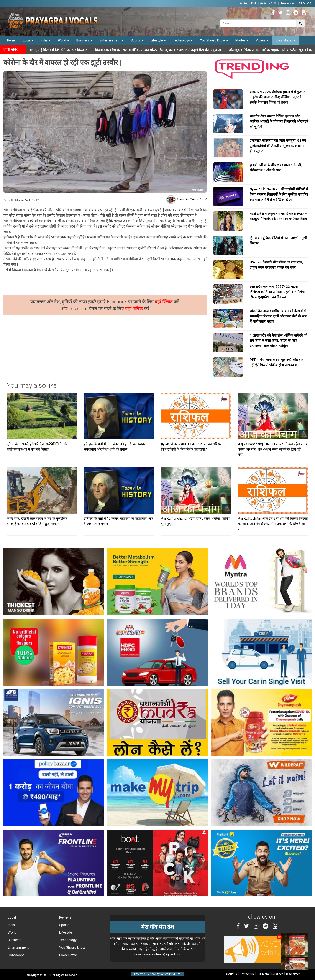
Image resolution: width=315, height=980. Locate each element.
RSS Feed (277, 974)
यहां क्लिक (164, 302)
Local (28, 40)
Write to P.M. (248, 3)
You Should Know (214, 40)
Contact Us (247, 974)
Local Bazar (286, 40)
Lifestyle (158, 40)
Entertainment (111, 40)
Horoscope (16, 955)
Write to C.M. (268, 3)
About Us (231, 974)
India (46, 40)
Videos (262, 40)
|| (166, 50)
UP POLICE (304, 3)
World (63, 40)
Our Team (263, 974)
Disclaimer (293, 974)
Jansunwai (287, 3)
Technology (183, 40)
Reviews (65, 917)
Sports (137, 40)
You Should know (72, 947)
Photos (242, 40)
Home (11, 40)
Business (84, 40)
